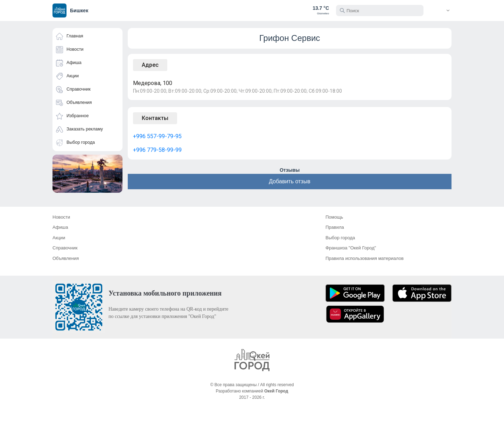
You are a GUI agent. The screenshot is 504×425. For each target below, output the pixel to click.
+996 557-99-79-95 (157, 136)
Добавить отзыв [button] (289, 181)
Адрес (150, 65)
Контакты (155, 118)
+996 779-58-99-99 (157, 150)
